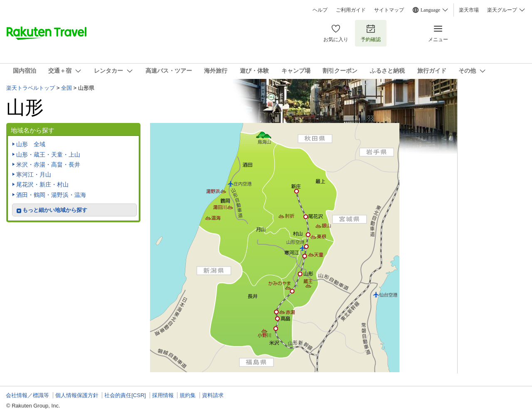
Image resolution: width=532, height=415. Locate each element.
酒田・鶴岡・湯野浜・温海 (51, 195)
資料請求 (213, 395)
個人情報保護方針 (77, 395)
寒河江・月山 (34, 174)
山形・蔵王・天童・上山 (48, 155)
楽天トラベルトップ (31, 88)
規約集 (188, 395)
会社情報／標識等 (27, 395)
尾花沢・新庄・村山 (42, 184)
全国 (66, 88)
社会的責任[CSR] (125, 395)
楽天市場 (469, 10)
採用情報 (163, 395)
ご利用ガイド (351, 10)
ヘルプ (320, 10)
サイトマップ (389, 10)
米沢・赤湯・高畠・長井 (48, 165)
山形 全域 (31, 144)
